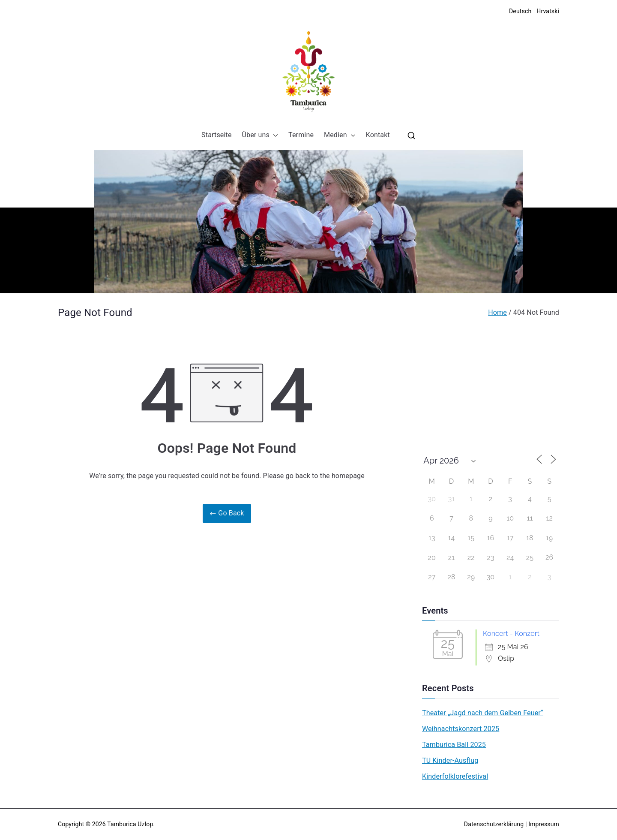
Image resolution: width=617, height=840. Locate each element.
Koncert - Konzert (511, 634)
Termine (301, 135)
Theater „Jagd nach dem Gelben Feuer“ (483, 713)
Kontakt (378, 135)
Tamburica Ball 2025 (454, 745)
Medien (340, 135)
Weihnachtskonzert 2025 (461, 729)
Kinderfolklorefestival (455, 776)
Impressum (544, 824)
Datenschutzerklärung (494, 824)
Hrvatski (548, 11)
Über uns (260, 135)
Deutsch (520, 11)
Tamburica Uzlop (130, 824)
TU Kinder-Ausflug (450, 760)
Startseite (216, 135)
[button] (274, 135)
